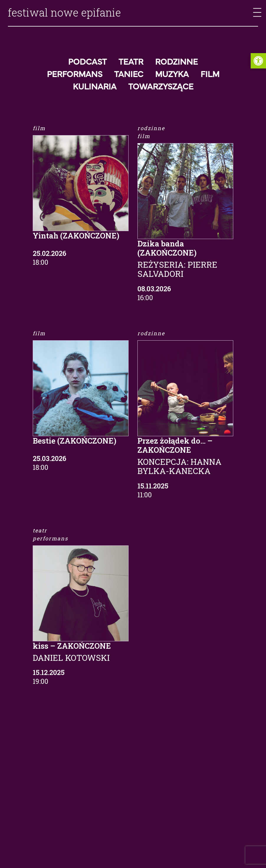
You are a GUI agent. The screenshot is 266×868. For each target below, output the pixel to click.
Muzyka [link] (172, 75)
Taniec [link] (129, 75)
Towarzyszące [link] (161, 87)
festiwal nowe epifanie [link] (64, 12)
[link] (258, 61)
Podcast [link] (87, 62)
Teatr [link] (131, 62)
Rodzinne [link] (176, 62)
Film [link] (210, 75)
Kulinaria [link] (95, 87)
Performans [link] (75, 75)
